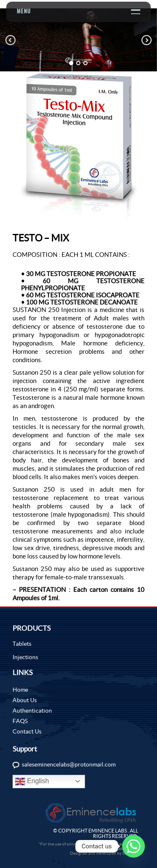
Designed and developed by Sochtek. (104, 853)
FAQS (20, 721)
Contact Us (27, 731)
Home (20, 690)
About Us (25, 700)
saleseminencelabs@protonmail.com (69, 764)
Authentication (32, 711)
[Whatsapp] (134, 846)
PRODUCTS (32, 628)
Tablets (22, 644)
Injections (25, 657)
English (32, 782)
